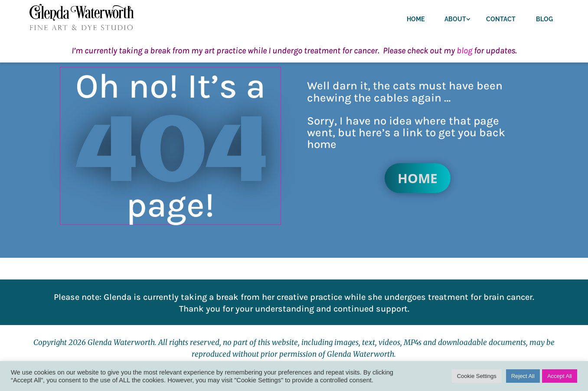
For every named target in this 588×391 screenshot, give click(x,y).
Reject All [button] (523, 376)
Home (416, 19)
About (455, 19)
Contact (501, 19)
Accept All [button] (560, 376)
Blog (544, 19)
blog (464, 51)
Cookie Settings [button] (477, 376)
